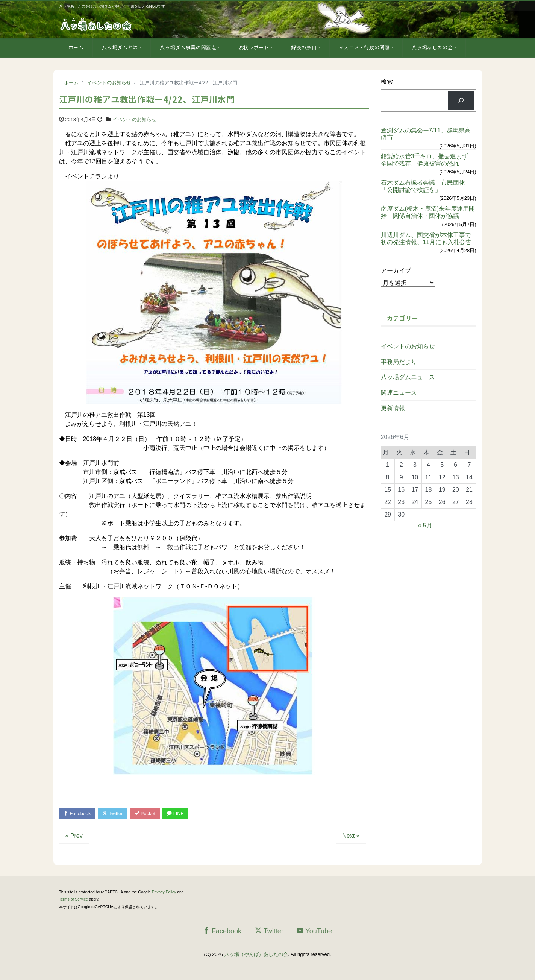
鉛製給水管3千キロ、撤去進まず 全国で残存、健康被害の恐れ (428, 160)
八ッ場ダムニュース (408, 377)
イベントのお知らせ (134, 119)
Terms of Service (74, 900)
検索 (387, 81)
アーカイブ (396, 271)
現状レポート (254, 47)
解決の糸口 (304, 47)
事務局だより (399, 362)
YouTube (314, 931)
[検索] (461, 100)
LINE (179, 814)
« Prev (74, 836)
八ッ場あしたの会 (432, 47)
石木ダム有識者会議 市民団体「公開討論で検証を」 (423, 186)
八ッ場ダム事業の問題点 (188, 47)
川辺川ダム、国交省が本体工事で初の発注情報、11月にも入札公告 (426, 239)
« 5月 (425, 525)
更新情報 (393, 408)
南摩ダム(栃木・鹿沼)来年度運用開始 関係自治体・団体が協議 (428, 212)
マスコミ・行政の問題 (364, 47)
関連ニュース (399, 393)
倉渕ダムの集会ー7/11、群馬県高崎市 (426, 134)
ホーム (76, 47)
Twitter (114, 814)
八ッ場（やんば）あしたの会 (256, 955)
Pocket (147, 814)
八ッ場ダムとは (120, 47)
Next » (351, 836)
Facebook (78, 814)
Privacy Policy (164, 893)
